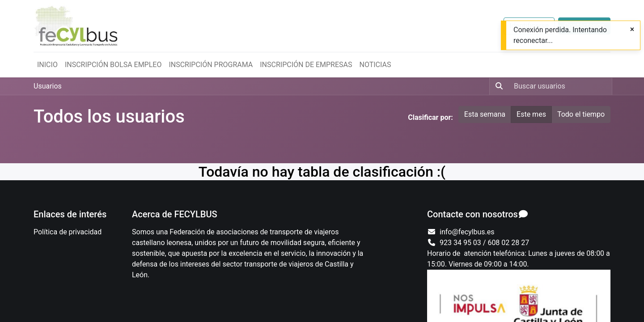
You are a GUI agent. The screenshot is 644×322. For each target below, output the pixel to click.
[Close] (632, 30)
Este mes (531, 114)
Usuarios (48, 86)
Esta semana (485, 114)
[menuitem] (47, 65)
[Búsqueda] (497, 86)
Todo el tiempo (581, 114)
